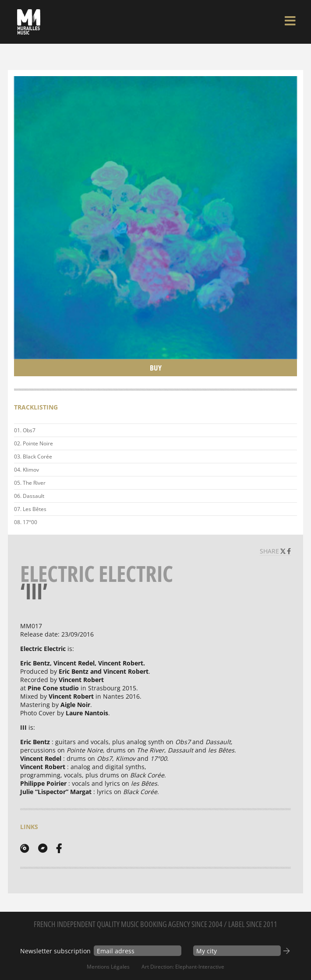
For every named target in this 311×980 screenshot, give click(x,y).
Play (289, 457)
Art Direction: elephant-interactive (183, 967)
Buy (156, 368)
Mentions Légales (108, 967)
